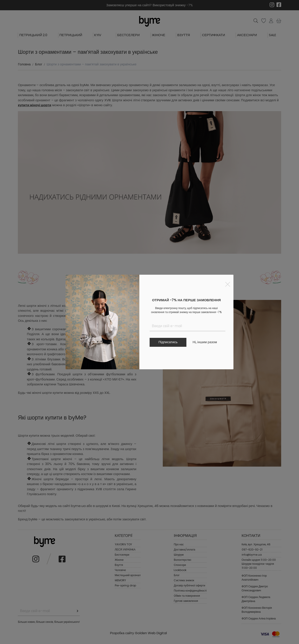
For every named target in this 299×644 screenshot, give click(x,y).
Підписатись (168, 342)
